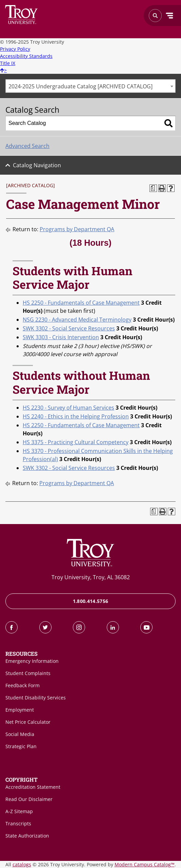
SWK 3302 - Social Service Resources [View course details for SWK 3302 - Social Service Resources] (69, 328)
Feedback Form (23, 685)
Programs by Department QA (77, 229)
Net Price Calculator (28, 722)
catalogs (22, 864)
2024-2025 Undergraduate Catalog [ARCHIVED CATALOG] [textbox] (81, 86)
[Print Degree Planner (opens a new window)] (153, 188)
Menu (169, 16)
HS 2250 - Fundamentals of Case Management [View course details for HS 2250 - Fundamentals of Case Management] (81, 303)
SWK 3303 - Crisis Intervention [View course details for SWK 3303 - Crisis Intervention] (61, 337)
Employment (20, 710)
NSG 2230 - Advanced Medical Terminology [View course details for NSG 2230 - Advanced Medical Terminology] (77, 320)
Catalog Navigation (37, 165)
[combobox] (90, 86)
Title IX (8, 63)
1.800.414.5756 (91, 601)
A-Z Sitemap (19, 811)
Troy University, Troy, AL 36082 (91, 577)
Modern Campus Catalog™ (145, 864)
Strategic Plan (21, 746)
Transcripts (18, 823)
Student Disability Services (36, 698)
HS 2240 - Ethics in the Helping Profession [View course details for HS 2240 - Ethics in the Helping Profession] (76, 416)
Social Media (20, 734)
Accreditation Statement (33, 787)
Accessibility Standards (26, 56)
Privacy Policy (15, 49)
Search (22, 15)
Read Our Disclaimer (29, 799)
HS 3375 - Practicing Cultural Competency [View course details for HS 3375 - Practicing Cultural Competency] (76, 442)
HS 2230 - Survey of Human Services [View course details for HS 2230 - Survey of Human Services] (68, 408)
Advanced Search (27, 146)
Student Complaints (28, 673)
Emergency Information (32, 661)
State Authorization (27, 836)
